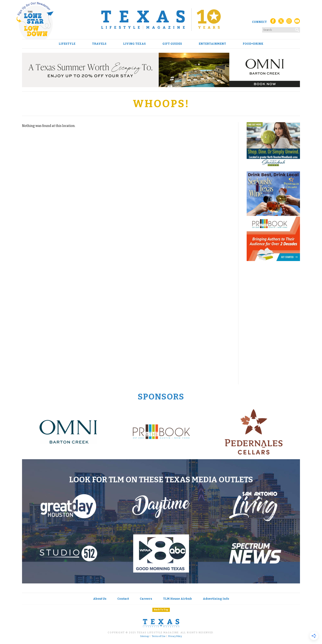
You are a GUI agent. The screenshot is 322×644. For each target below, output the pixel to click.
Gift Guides (172, 44)
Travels (99, 44)
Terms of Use (159, 636)
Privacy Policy (175, 636)
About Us (100, 599)
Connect (259, 22)
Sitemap (144, 636)
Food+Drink (253, 44)
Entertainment (212, 44)
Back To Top (161, 610)
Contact (123, 599)
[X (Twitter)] (281, 22)
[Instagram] (289, 22)
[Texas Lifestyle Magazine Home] (161, 20)
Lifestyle (67, 44)
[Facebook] (273, 22)
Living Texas (134, 44)
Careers (146, 599)
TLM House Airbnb (177, 599)
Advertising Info (216, 599)
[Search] (297, 29)
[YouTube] (297, 22)
